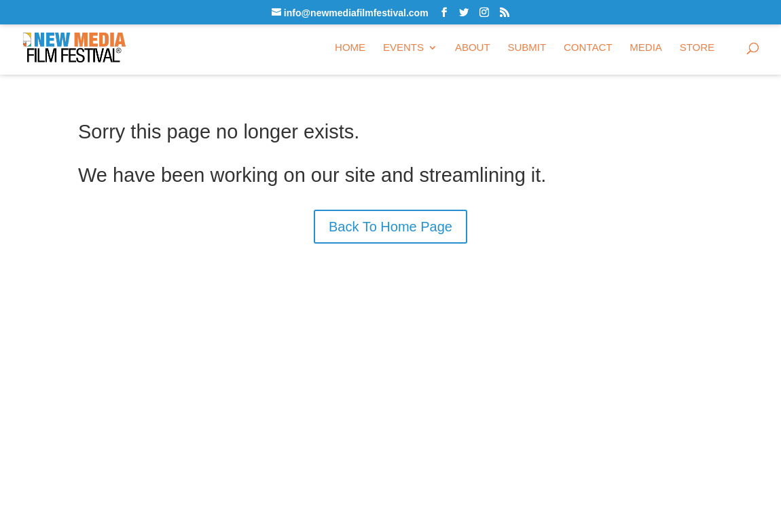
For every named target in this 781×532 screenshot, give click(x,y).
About (473, 48)
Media (646, 48)
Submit (527, 48)
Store (697, 48)
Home (350, 48)
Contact (588, 48)
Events (403, 48)
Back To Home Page (390, 227)
